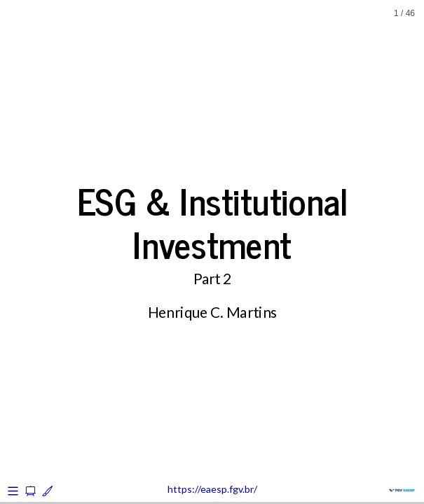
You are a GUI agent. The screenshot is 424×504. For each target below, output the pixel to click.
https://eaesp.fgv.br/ (212, 489)
